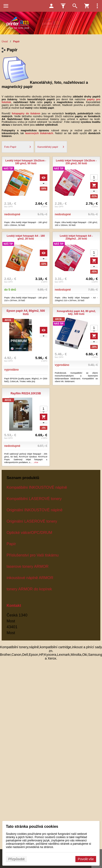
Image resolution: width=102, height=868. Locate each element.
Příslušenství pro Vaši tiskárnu (33, 555)
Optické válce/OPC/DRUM (29, 532)
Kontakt (14, 605)
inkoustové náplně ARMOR (30, 578)
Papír (11, 544)
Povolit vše (86, 859)
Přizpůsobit (16, 859)
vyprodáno (11, 370)
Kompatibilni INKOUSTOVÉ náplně (37, 487)
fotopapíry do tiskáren (26, 113)
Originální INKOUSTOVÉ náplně (35, 510)
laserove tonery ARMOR (28, 566)
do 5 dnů (10, 290)
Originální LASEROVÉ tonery (32, 521)
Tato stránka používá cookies (32, 826)
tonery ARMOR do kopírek (29, 589)
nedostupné (12, 214)
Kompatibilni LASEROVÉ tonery (34, 499)
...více (35, 462)
